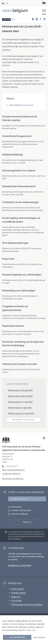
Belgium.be (16, 597)
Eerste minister (18, 589)
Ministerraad (16, 507)
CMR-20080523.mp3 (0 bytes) (21, 105)
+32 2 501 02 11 (12, 466)
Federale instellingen (20, 514)
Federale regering (18, 593)
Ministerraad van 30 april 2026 (20, 390)
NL (3, 4)
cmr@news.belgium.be (11, 473)
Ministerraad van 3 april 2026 (20, 408)
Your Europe (16, 601)
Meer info (31, 630)
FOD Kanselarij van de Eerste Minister (27, 605)
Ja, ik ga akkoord (17, 637)
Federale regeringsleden (21, 511)
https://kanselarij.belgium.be (13, 470)
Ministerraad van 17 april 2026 (20, 402)
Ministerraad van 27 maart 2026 (21, 413)
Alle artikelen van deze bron (24, 420)
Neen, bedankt (39, 637)
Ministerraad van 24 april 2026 (20, 396)
